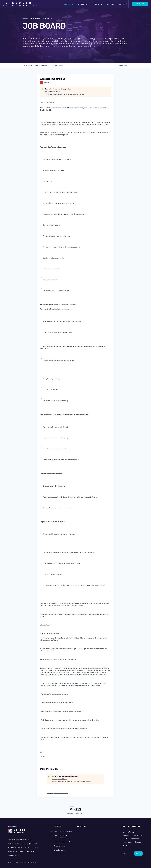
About (122, 4)
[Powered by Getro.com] (75, 809)
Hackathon (97, 4)
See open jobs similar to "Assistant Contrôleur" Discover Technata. (65, 94)
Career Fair (83, 4)
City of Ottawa (60, 850)
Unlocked (111, 4)
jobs (28, 66)
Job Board (69, 4)
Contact (140, 4)
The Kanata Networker (63, 832)
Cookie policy (79, 814)
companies (42, 66)
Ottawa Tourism (60, 846)
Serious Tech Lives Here (63, 842)
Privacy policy (70, 814)
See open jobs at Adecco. (53, 92)
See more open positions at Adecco (57, 793)
